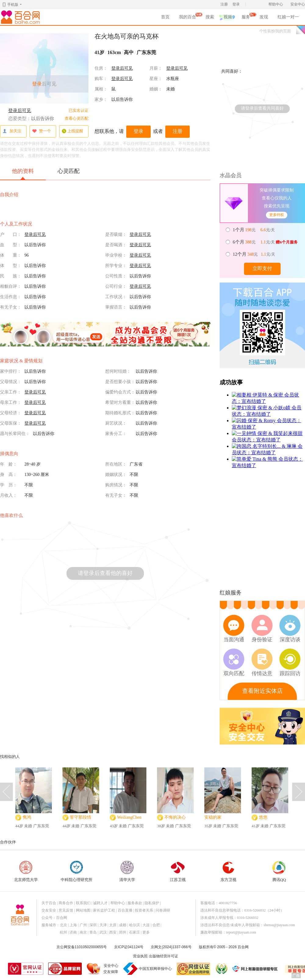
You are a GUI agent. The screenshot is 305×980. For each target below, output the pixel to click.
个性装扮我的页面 (275, 31)
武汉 (103, 932)
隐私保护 (152, 903)
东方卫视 (228, 871)
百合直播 (125, 910)
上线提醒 (72, 131)
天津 (103, 925)
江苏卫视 (178, 871)
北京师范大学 (26, 871)
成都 (123, 925)
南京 (83, 932)
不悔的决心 (175, 817)
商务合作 (66, 903)
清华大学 (127, 871)
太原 (113, 925)
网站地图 (83, 910)
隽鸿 (27, 817)
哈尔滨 (135, 925)
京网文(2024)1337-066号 (171, 947)
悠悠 (263, 817)
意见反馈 (66, 910)
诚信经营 (221, 969)
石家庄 (135, 932)
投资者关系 (144, 910)
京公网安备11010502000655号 (82, 947)
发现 (264, 17)
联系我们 (83, 903)
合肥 (156, 925)
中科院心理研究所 (77, 871)
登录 (236, 4)
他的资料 (23, 174)
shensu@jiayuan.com (279, 925)
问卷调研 (163, 910)
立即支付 (262, 268)
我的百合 (188, 18)
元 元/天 (254, 230)
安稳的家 (213, 817)
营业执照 (140, 956)
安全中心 (298, 4)
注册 (224, 4)
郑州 (123, 932)
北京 (63, 925)
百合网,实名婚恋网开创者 (21, 17)
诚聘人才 (100, 903)
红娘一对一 (288, 17)
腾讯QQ (279, 871)
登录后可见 (20, 111)
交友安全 (49, 910)
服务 (246, 18)
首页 (165, 17)
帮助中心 (276, 4)
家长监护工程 (104, 910)
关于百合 (49, 903)
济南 (73, 932)
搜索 (210, 17)
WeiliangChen (129, 817)
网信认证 (193, 969)
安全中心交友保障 (111, 969)
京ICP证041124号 (129, 947)
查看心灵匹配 (77, 118)
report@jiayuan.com (241, 932)
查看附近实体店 (262, 691)
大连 (146, 925)
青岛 (93, 932)
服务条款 (135, 903)
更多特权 (277, 215)
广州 (83, 925)
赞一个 (41, 131)
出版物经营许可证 (163, 956)
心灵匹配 (69, 171)
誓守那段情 (81, 817)
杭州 (63, 932)
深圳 (93, 925)
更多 (146, 932)
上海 (73, 925)
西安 (113, 932)
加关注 (12, 131)
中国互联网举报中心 (155, 969)
